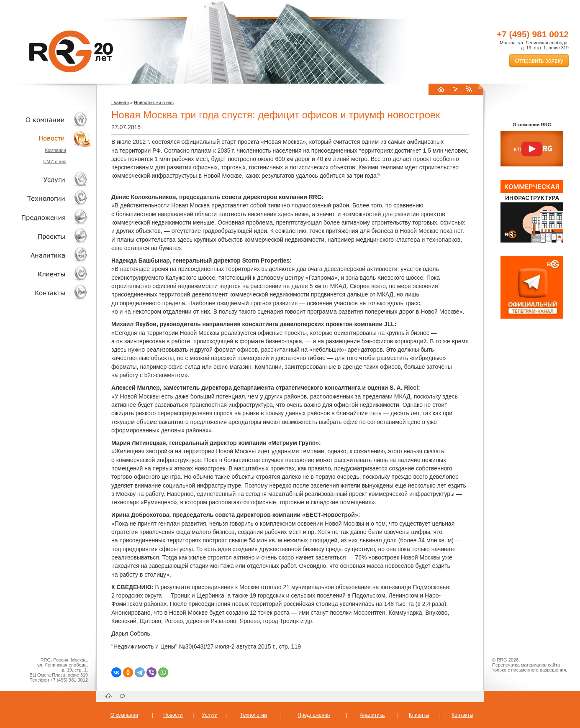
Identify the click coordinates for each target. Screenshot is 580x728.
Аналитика (46, 255)
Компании (55, 150)
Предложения (314, 715)
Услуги (46, 180)
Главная (120, 102)
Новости (48, 138)
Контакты (46, 292)
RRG (71, 51)
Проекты (46, 236)
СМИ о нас (55, 161)
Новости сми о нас (154, 102)
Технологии (46, 198)
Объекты (46, 217)
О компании (46, 119)
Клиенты (46, 274)
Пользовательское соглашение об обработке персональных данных (529, 677)
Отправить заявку (539, 61)
